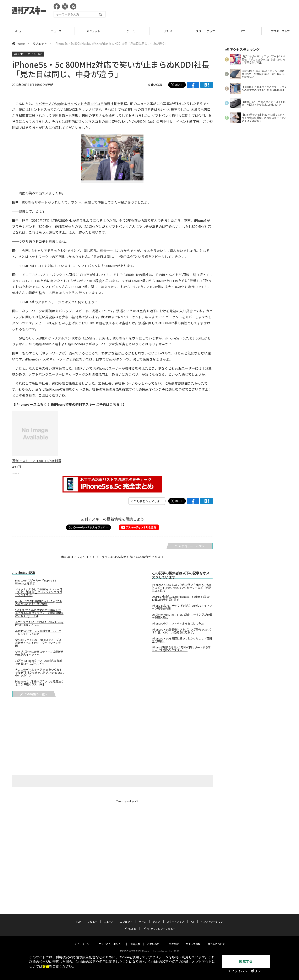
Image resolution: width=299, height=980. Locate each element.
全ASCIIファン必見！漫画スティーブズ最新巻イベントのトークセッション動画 (38, 643)
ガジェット (131, 31)
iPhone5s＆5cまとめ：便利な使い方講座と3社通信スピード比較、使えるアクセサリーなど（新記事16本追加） (181, 588)
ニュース (93, 31)
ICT (280, 31)
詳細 (46, 967)
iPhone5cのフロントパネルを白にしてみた (178, 623)
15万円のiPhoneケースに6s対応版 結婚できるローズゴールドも (39, 662)
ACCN (158, 85)
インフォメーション (212, 918)
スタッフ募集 (193, 940)
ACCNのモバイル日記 (28, 54)
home (18, 43)
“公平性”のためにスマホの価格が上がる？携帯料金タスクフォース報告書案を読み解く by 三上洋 (39, 613)
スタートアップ (243, 31)
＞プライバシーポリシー (246, 971)
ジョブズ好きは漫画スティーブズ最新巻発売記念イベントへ (39, 653)
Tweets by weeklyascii (127, 801)
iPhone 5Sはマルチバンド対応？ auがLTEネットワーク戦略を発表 (182, 607)
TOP (19, 31)
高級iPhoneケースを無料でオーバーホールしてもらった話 (38, 632)
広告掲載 (174, 940)
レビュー (56, 31)
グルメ (205, 31)
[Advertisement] (211, 11)
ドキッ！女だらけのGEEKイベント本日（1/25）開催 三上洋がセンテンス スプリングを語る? (39, 592)
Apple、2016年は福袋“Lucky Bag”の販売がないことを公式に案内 (39, 603)
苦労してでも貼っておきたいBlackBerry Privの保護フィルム (39, 623)
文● (151, 85)
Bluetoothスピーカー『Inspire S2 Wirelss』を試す (36, 582)
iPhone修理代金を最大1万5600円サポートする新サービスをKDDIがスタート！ (181, 649)
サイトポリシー (83, 940)
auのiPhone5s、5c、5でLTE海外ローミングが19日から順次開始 (182, 616)
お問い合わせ (154, 940)
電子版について (216, 940)
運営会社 (135, 940)
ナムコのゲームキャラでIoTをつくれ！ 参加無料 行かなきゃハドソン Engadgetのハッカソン (39, 673)
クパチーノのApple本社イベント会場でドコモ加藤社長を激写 (81, 104)
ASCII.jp (130, 925)
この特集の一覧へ (34, 694)
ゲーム (168, 31)
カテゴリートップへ (190, 546)
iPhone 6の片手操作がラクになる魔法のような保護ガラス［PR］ (39, 683)
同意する (246, 961)
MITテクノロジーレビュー (159, 925)
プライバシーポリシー (111, 940)
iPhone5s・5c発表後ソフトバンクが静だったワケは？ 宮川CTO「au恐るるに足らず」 (182, 631)
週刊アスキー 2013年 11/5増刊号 (37, 461)
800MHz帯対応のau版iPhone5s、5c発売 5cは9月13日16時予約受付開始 (181, 598)
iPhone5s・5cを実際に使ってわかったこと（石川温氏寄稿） (182, 640)
